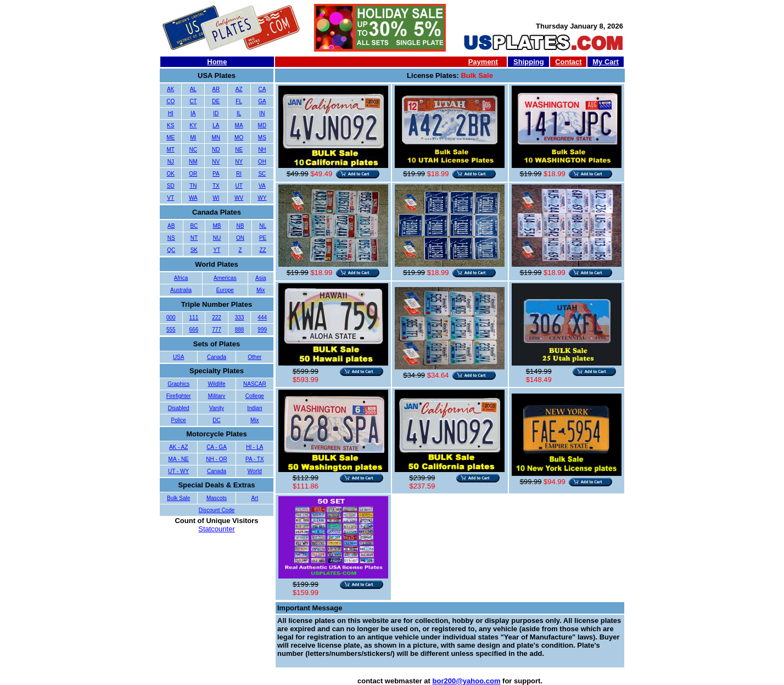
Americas (225, 278)
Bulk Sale (178, 498)
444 (262, 318)
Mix (261, 290)
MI (193, 137)
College (255, 396)
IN (262, 113)
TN (193, 186)
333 (240, 318)
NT (194, 238)
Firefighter (179, 396)
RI (239, 174)
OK (171, 174)
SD (171, 186)
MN (216, 137)
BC (194, 226)
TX (216, 186)
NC (193, 150)
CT (193, 101)
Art (254, 498)
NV (216, 162)
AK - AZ (178, 447)
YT (217, 250)
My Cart (606, 62)
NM (193, 162)
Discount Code (217, 510)
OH (262, 162)
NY (239, 162)
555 (171, 330)
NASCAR (255, 384)
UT (239, 186)
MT (171, 150)
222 (217, 318)
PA (216, 174)
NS (171, 238)
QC (171, 250)
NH (262, 150)
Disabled (179, 408)
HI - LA (254, 447)
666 (194, 330)
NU (217, 238)
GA (262, 101)
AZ (239, 89)
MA (239, 125)
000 (171, 318)
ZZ (262, 250)
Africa (181, 278)
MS (262, 137)
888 (240, 330)
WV (239, 198)
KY (193, 125)
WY (262, 198)
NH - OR (216, 459)
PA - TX (255, 459)
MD (262, 125)
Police (179, 420)
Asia (261, 278)
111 (194, 318)
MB (217, 226)
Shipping (529, 62)
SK (194, 250)
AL (193, 89)
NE (239, 150)
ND (216, 150)
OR (193, 174)
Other (254, 357)
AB (171, 226)
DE (216, 101)
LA (216, 125)
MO (239, 137)
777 (217, 330)
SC (262, 174)
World (255, 471)
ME (170, 137)
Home (217, 62)
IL (239, 113)
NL (263, 226)
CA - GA (217, 447)
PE (263, 238)
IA (193, 113)
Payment (483, 62)
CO (170, 101)
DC (216, 420)
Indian (254, 408)
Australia (181, 290)
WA (193, 198)
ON (240, 238)
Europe (225, 290)
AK (170, 89)
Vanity (217, 408)
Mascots (217, 498)
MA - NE (179, 459)
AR (216, 89)
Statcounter (217, 529)
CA (262, 89)
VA (262, 186)
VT (170, 198)
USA (179, 357)
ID (216, 113)
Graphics (178, 384)
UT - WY (178, 471)
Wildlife (216, 384)
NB (240, 226)
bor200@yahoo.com (467, 681)
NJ (171, 162)
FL (239, 101)
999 (262, 330)
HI (171, 113)
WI (216, 198)
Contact (568, 62)
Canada (217, 357)
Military (217, 396)
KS (170, 125)
